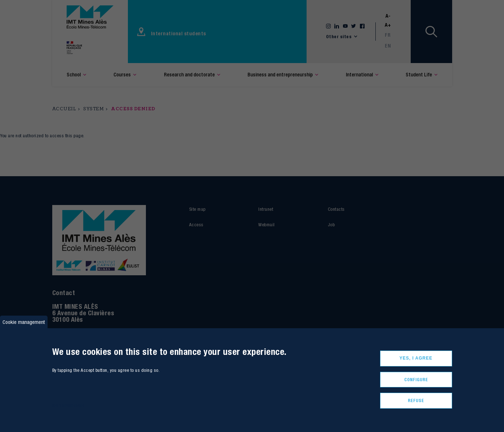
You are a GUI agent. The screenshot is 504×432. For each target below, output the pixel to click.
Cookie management (24, 322)
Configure (416, 380)
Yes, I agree (416, 358)
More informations (68, 405)
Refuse (416, 400)
